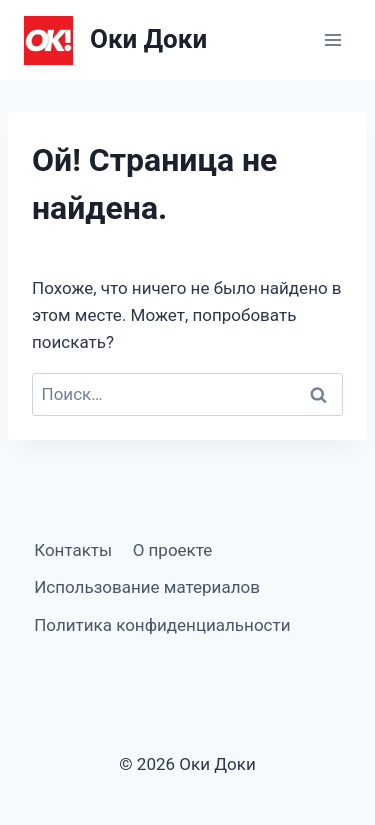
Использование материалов (147, 587)
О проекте (173, 550)
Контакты (73, 550)
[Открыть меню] (332, 39)
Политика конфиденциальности (162, 625)
